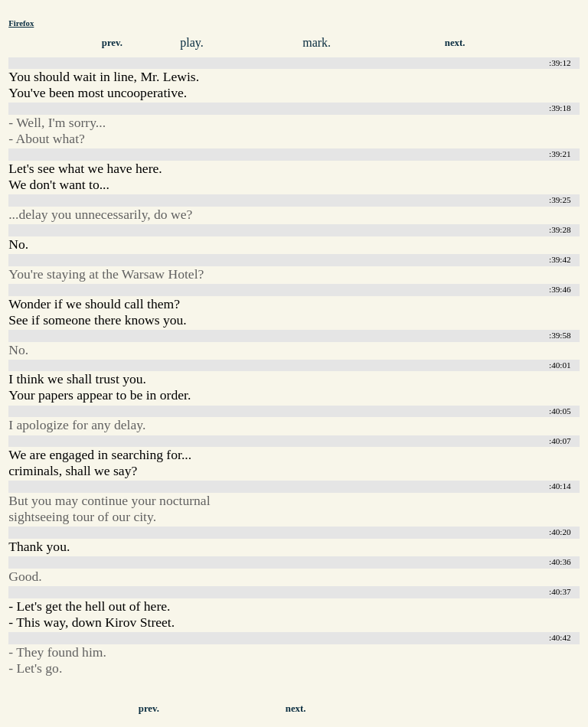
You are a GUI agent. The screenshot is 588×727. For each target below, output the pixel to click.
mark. (317, 42)
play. (192, 42)
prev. (112, 43)
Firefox (21, 23)
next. (455, 43)
